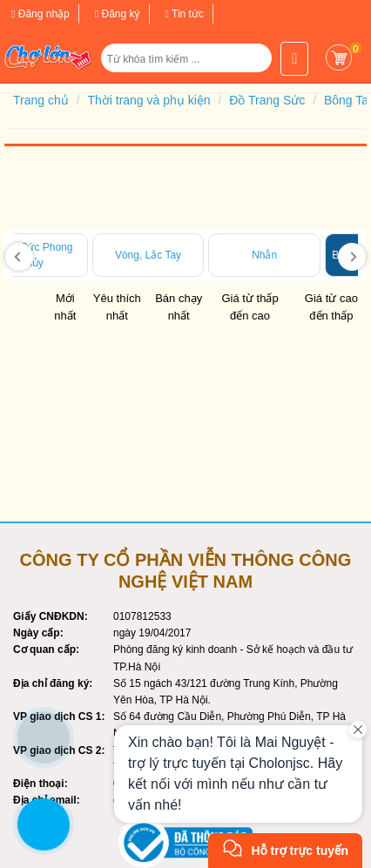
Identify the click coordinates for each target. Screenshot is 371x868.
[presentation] (19, 257)
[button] (251, 64)
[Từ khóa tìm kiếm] (189, 59)
